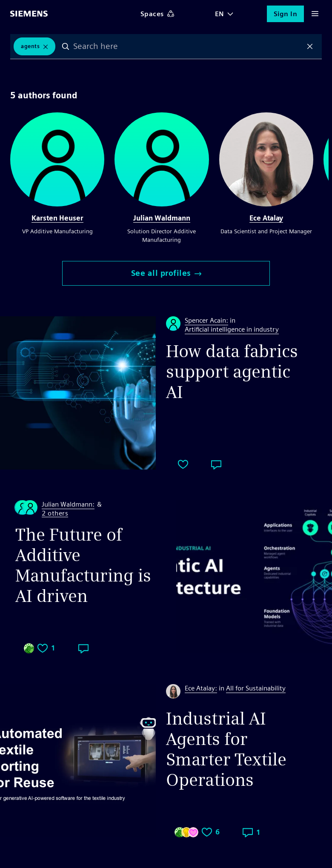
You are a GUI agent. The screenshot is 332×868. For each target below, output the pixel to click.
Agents (30, 46)
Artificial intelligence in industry (232, 329)
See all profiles (166, 273)
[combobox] (188, 46)
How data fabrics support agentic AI (232, 372)
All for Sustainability (256, 688)
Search (66, 46)
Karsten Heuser (57, 218)
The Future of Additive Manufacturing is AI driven (83, 565)
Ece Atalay (266, 218)
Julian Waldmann (162, 218)
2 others (55, 514)
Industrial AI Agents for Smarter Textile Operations (226, 749)
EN (220, 14)
